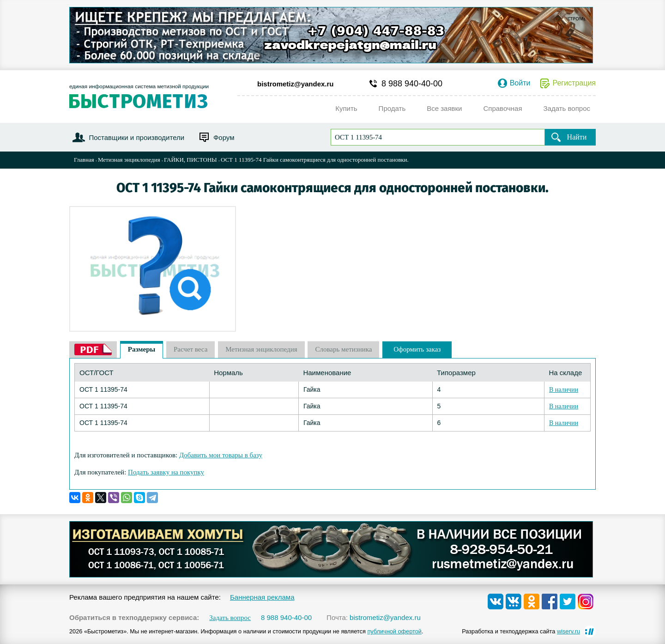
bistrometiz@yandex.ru (296, 84)
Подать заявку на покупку (166, 472)
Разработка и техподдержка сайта (521, 631)
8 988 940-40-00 (412, 84)
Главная (84, 160)
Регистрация (574, 83)
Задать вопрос (230, 618)
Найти (577, 137)
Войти (520, 83)
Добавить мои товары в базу (221, 455)
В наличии (564, 390)
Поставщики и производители (136, 137)
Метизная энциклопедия (129, 160)
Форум (224, 137)
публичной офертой (394, 631)
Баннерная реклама (262, 597)
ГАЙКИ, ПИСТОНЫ (190, 160)
